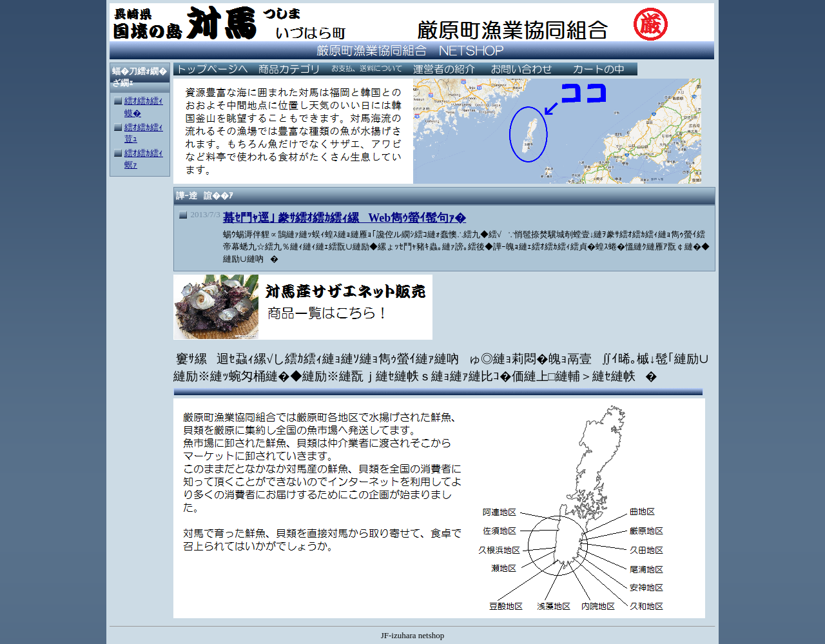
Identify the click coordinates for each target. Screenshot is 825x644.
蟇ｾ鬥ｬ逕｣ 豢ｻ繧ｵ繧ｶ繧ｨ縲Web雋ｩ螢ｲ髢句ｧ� (345, 218)
